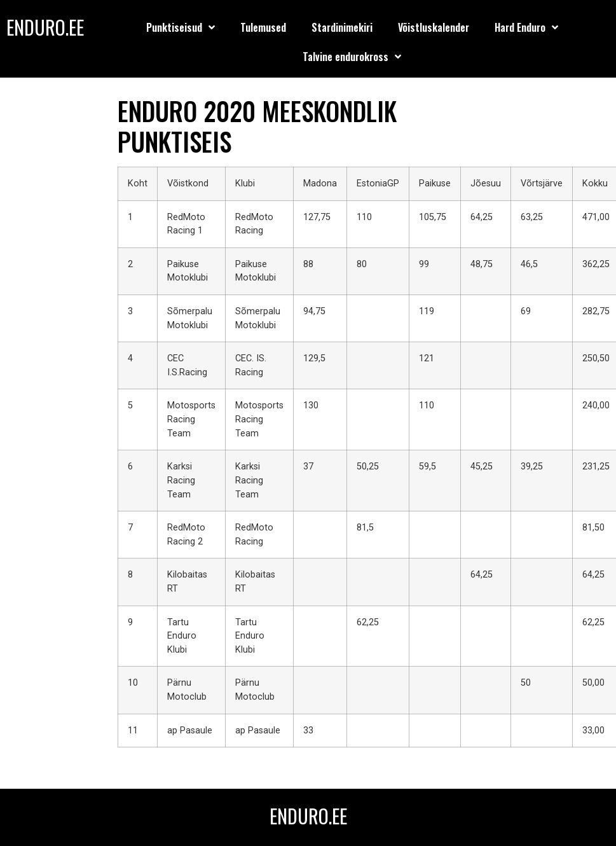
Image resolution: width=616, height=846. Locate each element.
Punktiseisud (181, 27)
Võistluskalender (434, 27)
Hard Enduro (526, 27)
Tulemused (263, 27)
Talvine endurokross (352, 57)
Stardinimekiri (342, 27)
